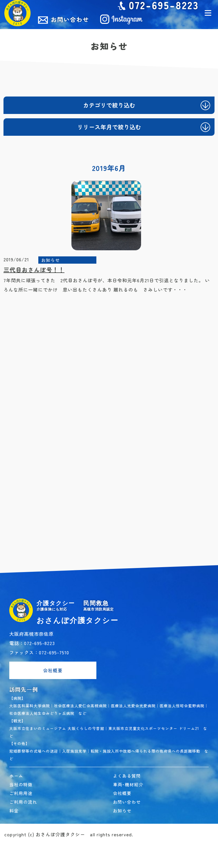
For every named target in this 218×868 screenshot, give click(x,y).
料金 (14, 811)
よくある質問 (127, 776)
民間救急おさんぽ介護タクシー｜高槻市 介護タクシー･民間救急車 (18, 13)
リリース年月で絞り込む (109, 127)
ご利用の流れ (23, 802)
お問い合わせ (127, 802)
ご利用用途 (21, 793)
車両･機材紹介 (128, 784)
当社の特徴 (21, 784)
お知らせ (51, 260)
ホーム (16, 776)
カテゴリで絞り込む (109, 105)
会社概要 (53, 670)
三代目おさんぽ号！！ (34, 270)
